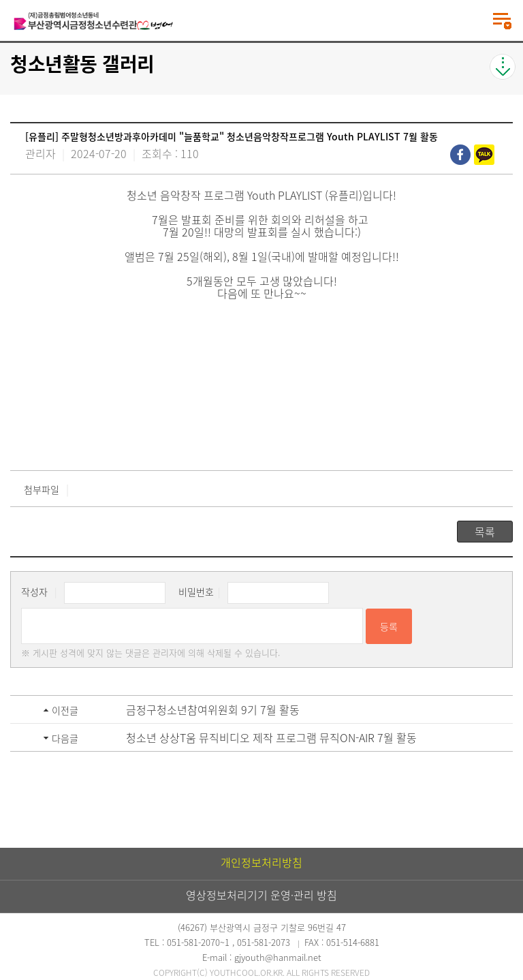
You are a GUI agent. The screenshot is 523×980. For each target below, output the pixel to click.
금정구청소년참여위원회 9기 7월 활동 (213, 709)
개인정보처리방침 (261, 862)
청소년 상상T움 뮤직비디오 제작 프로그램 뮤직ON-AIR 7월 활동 (271, 737)
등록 (389, 626)
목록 (485, 532)
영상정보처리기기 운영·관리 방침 (261, 895)
